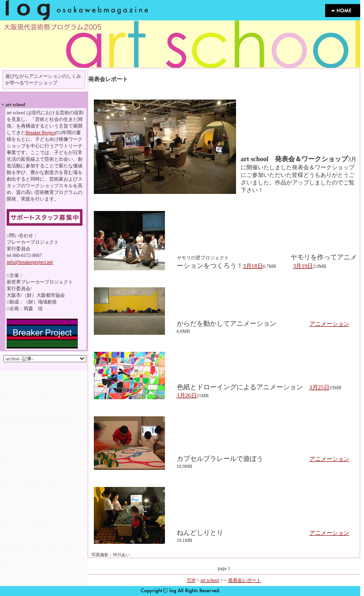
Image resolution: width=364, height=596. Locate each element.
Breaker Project (40, 133)
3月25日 (319, 387)
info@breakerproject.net (30, 262)
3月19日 (303, 266)
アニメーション (329, 324)
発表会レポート (245, 580)
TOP (191, 580)
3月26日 (187, 395)
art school (210, 580)
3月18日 (253, 266)
